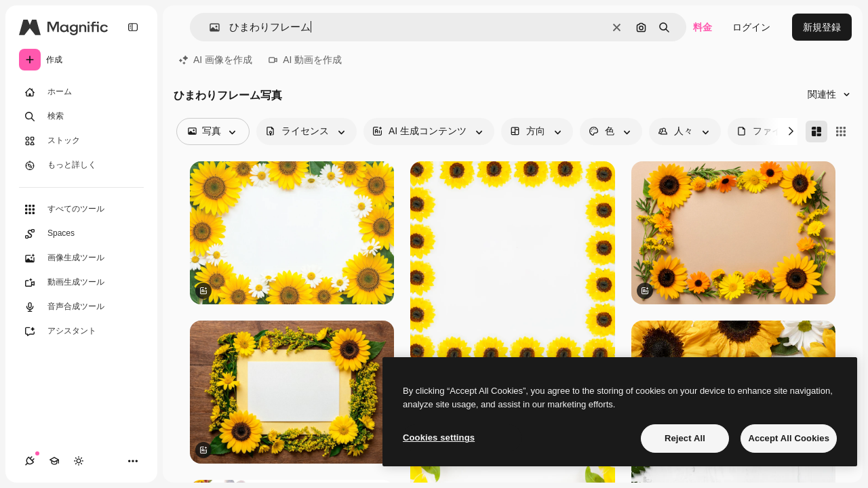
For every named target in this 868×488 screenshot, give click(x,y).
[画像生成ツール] (81, 258)
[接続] (30, 461)
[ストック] (81, 141)
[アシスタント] (81, 331)
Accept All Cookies (789, 438)
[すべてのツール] (81, 209)
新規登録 (822, 27)
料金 (703, 27)
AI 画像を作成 (216, 60)
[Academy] (54, 461)
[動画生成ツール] (81, 283)
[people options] (685, 131)
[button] (209, 27)
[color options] (611, 131)
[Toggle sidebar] (133, 27)
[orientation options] (537, 131)
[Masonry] (816, 131)
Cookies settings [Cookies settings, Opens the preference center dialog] (439, 438)
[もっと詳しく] (81, 165)
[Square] (841, 131)
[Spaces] (81, 234)
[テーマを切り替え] (79, 461)
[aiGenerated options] (429, 131)
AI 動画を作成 (305, 60)
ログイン (751, 27)
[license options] (307, 131)
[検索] (81, 117)
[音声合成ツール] (81, 307)
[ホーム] (81, 92)
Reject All (685, 438)
